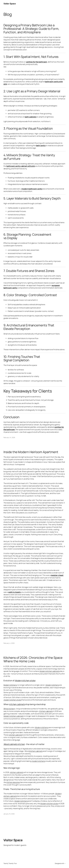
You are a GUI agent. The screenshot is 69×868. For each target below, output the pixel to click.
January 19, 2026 (9, 814)
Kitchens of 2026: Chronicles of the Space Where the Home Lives (33, 659)
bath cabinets (31, 117)
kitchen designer (13, 782)
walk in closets (14, 592)
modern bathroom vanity (32, 189)
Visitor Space (10, 4)
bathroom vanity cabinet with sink (21, 166)
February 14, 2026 (9, 437)
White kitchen (9, 709)
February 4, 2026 (9, 643)
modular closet (57, 575)
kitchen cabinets (17, 704)
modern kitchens (38, 761)
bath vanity (41, 145)
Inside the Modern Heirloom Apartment (31, 452)
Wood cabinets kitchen (14, 744)
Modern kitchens (10, 685)
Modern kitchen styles (25, 681)
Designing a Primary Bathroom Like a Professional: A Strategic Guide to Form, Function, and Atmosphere (31, 29)
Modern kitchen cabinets (49, 671)
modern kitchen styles (12, 700)
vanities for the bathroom (36, 62)
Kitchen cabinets (46, 711)
